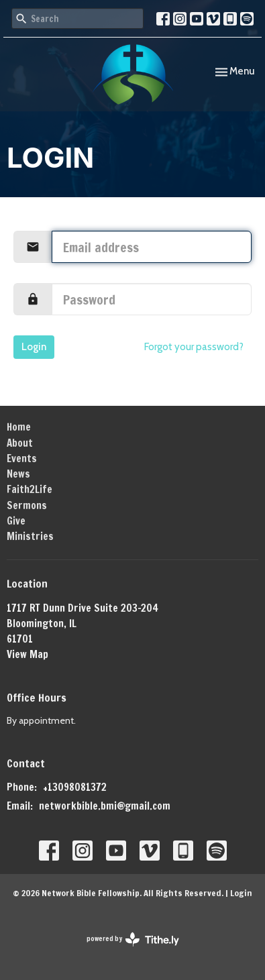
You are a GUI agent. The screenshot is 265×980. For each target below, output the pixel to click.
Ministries (30, 536)
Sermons (27, 505)
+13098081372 (75, 787)
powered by (133, 939)
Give (16, 521)
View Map (28, 654)
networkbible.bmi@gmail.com (105, 806)
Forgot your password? (194, 347)
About (20, 443)
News (18, 474)
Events (22, 458)
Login (34, 347)
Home (19, 427)
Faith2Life (30, 489)
